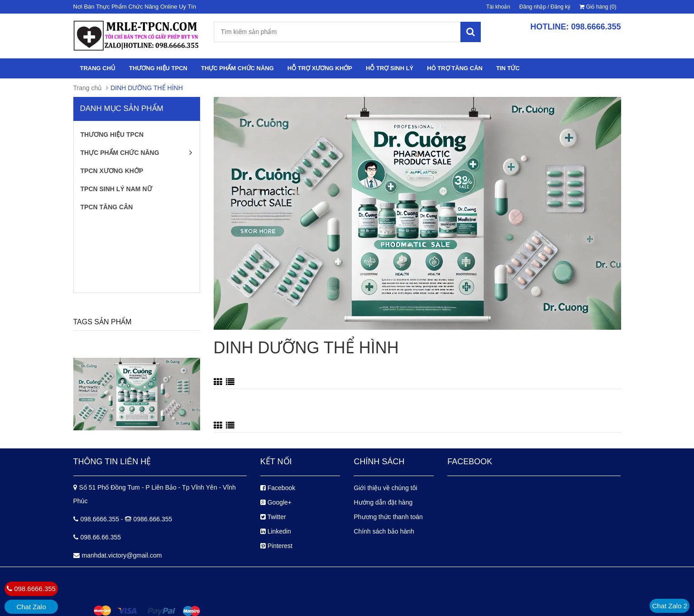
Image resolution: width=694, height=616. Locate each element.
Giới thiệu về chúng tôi (385, 488)
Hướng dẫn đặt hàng (383, 502)
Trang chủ (88, 88)
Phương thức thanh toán (388, 517)
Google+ (276, 502)
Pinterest (276, 546)
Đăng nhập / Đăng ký (545, 7)
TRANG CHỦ (98, 68)
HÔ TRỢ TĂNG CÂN (455, 68)
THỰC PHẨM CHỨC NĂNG (237, 68)
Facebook (278, 488)
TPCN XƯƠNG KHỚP (112, 171)
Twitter (273, 517)
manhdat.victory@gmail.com (122, 555)
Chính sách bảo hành (384, 531)
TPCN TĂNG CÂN (107, 207)
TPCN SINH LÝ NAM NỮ (116, 189)
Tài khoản (498, 7)
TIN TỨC (508, 68)
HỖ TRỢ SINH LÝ (390, 68)
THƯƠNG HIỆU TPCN (158, 68)
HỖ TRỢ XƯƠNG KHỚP (320, 68)
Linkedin (276, 531)
